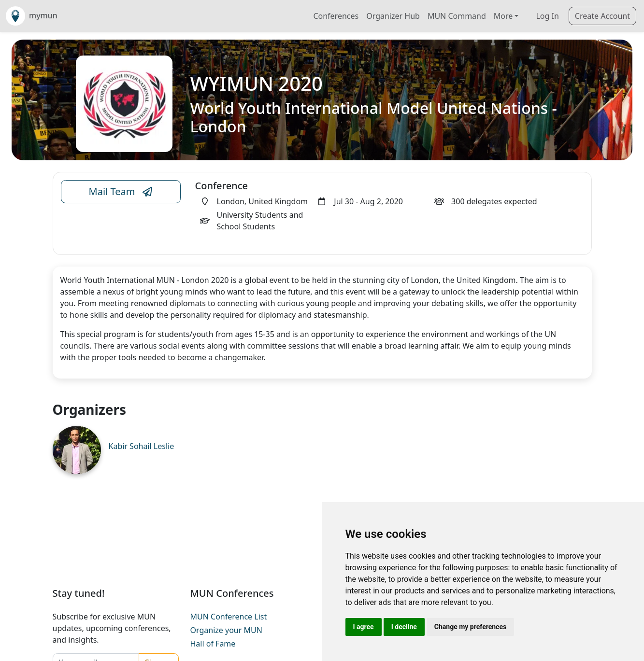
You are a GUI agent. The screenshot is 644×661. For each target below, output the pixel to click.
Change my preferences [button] (470, 627)
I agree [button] (364, 627)
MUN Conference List (229, 617)
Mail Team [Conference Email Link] (121, 192)
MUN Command (457, 16)
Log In (547, 16)
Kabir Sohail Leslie (142, 446)
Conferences (336, 16)
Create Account (602, 16)
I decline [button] (404, 627)
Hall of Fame (213, 644)
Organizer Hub (393, 16)
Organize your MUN (226, 630)
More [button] (503, 16)
